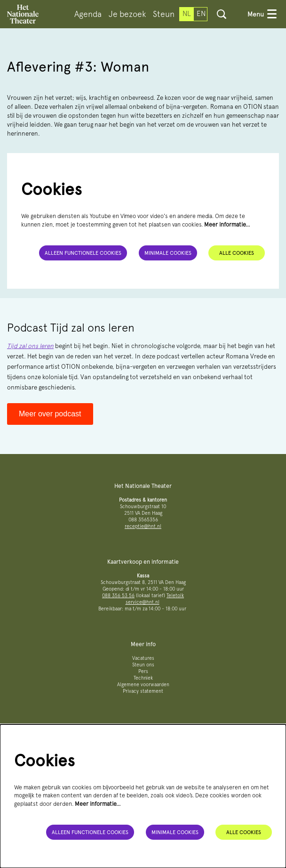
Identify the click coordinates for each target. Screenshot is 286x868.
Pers (143, 671)
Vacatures (143, 658)
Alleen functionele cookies (83, 253)
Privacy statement (143, 691)
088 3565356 (143, 520)
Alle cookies (237, 253)
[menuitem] (88, 14)
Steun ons (143, 665)
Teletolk (175, 596)
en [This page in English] (201, 14)
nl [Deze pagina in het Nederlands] (187, 14)
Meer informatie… (227, 224)
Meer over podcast (50, 414)
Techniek (143, 678)
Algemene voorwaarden (143, 685)
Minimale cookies (168, 253)
